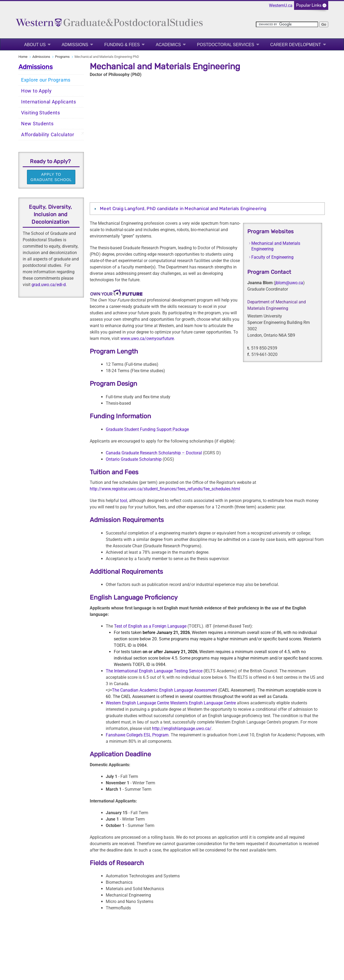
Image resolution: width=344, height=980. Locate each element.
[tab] (207, 208)
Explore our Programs (46, 80)
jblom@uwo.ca (289, 283)
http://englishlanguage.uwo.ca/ (182, 728)
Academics (168, 45)
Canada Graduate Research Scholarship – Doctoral (154, 453)
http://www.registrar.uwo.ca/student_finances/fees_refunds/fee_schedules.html (165, 489)
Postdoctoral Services (225, 45)
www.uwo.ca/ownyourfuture (147, 338)
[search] (287, 24)
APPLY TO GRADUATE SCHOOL (51, 177)
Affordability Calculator (48, 135)
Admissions (75, 45)
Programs (62, 57)
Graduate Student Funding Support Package (147, 429)
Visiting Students (41, 113)
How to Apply (36, 91)
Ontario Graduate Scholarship (134, 459)
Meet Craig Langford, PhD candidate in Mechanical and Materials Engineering (183, 208)
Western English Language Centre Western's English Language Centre (171, 703)
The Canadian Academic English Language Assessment (165, 690)
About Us (35, 45)
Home (23, 57)
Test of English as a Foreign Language (150, 626)
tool (124, 501)
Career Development (296, 45)
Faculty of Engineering (272, 257)
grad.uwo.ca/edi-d (49, 285)
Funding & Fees (122, 45)
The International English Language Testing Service (154, 671)
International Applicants (49, 102)
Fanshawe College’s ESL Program (137, 735)
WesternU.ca (281, 5)
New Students (37, 124)
